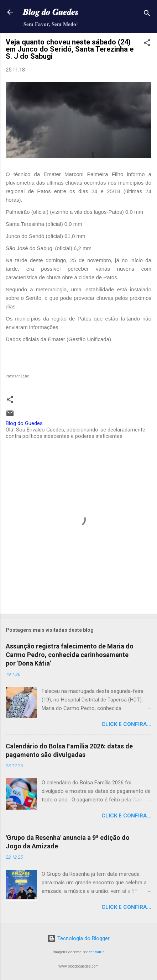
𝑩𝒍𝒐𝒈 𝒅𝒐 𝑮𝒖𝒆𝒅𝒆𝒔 (51, 12)
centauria (97, 952)
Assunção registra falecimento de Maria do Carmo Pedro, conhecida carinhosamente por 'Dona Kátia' (70, 655)
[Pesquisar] (147, 14)
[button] (147, 44)
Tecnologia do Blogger (78, 938)
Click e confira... (126, 724)
